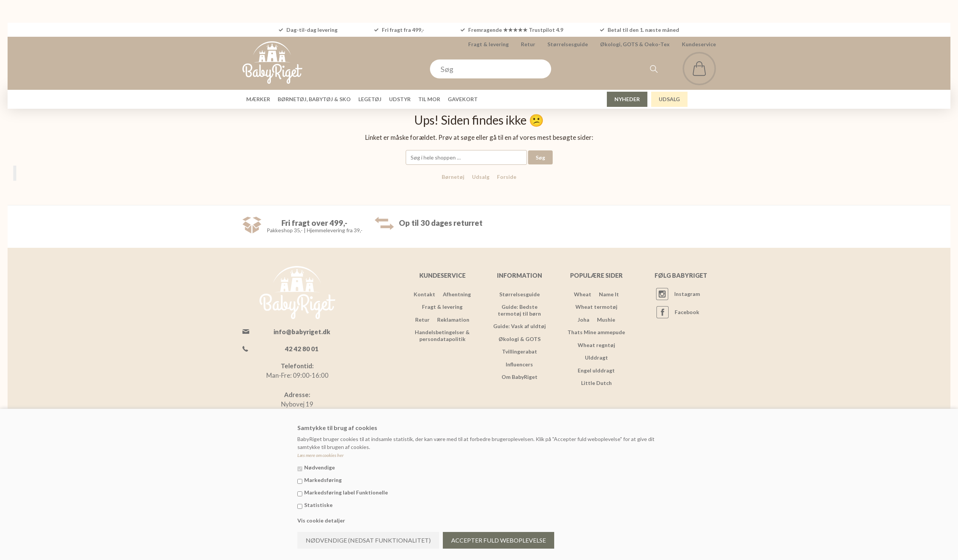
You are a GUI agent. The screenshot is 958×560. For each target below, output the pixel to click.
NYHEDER (627, 99)
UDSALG (669, 99)
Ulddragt (596, 357)
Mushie (606, 320)
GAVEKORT (463, 99)
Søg (540, 157)
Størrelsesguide (568, 44)
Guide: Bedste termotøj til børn (519, 310)
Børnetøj (453, 177)
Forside (507, 177)
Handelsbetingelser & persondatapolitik (442, 336)
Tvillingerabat (520, 351)
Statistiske (318, 505)
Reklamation (453, 320)
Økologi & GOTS (520, 339)
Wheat (583, 294)
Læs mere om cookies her (320, 455)
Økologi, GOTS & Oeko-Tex (635, 44)
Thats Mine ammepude (596, 332)
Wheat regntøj (596, 345)
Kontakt (424, 294)
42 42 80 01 (302, 349)
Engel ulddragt (596, 370)
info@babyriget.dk (302, 332)
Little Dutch (596, 383)
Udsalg (481, 177)
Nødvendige (320, 467)
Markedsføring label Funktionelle (346, 492)
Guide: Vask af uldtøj (520, 326)
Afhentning (457, 294)
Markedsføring (323, 480)
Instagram (687, 294)
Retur (528, 44)
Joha (584, 320)
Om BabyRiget (520, 377)
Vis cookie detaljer (321, 520)
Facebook (687, 312)
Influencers (519, 364)
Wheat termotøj (596, 307)
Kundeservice (699, 44)
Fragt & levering (488, 44)
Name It (609, 294)
